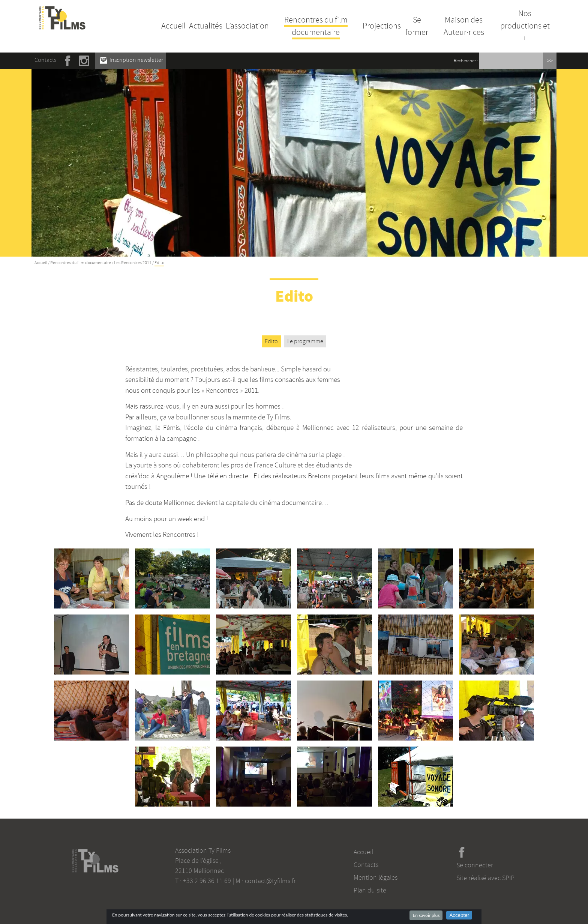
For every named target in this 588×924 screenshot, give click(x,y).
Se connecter (475, 865)
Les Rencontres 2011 (133, 263)
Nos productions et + (525, 26)
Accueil (173, 26)
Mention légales (376, 877)
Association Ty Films (203, 850)
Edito (271, 341)
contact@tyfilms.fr (270, 881)
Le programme (305, 341)
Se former (417, 26)
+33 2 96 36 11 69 (207, 881)
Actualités (206, 26)
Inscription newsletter (131, 60)
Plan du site (370, 890)
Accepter (459, 915)
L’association (247, 26)
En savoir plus (426, 915)
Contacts (45, 60)
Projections (382, 26)
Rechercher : (466, 61)
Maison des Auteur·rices (464, 26)
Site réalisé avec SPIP (485, 878)
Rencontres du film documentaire (316, 26)
